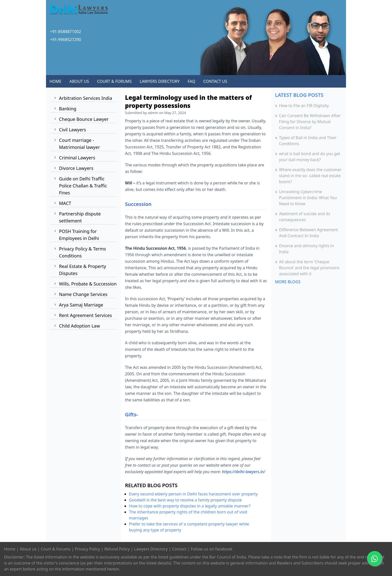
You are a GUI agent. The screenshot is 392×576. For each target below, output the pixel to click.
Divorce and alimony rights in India (306, 249)
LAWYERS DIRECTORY (160, 81)
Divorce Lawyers (76, 168)
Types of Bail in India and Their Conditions (308, 141)
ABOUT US (79, 81)
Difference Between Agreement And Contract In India (308, 233)
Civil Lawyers (72, 130)
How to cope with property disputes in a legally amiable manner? (190, 506)
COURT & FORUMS (114, 81)
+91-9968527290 (65, 40)
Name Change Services (83, 294)
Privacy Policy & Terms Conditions (82, 252)
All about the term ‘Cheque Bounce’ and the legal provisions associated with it (309, 268)
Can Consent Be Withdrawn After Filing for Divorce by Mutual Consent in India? (310, 122)
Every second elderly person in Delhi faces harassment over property (193, 494)
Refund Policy (117, 549)
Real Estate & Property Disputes (82, 270)
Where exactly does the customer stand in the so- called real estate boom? (310, 176)
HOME (55, 81)
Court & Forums (56, 549)
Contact (179, 549)
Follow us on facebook (212, 549)
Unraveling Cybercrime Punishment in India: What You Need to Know (308, 198)
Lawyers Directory (151, 549)
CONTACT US (215, 81)
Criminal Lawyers (77, 158)
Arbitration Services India (86, 98)
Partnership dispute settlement (80, 217)
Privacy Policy (87, 549)
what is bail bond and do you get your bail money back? (310, 157)
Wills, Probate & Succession (88, 284)
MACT (65, 203)
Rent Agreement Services (85, 315)
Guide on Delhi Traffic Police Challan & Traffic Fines (83, 186)
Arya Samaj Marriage (81, 305)
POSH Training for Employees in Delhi (79, 235)
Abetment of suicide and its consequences (305, 217)
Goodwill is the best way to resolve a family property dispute (185, 500)
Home (10, 549)
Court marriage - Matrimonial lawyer (79, 144)
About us (28, 549)
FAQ (191, 81)
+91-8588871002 (65, 32)
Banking (68, 109)
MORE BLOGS (288, 282)
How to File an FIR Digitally (304, 106)
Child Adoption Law (79, 326)
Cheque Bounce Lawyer (84, 119)
